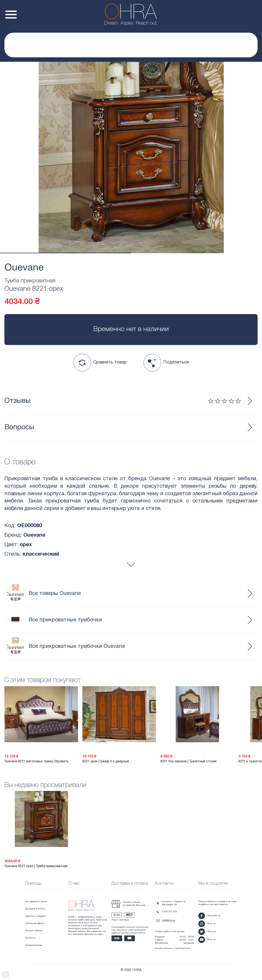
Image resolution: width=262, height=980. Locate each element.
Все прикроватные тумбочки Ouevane (66, 646)
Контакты (30, 938)
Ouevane (24, 268)
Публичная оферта (35, 923)
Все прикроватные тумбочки (54, 620)
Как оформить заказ (36, 902)
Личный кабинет (34, 931)
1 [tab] (66, 253)
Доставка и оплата (35, 909)
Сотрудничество (33, 945)
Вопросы (19, 427)
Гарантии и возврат (35, 916)
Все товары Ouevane (44, 593)
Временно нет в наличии (131, 329)
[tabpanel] (131, 157)
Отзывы (123, 401)
